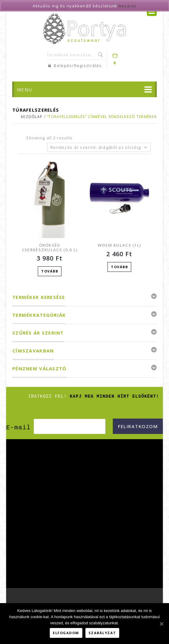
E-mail (18, 427)
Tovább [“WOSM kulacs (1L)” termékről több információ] (119, 267)
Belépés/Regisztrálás (75, 66)
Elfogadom (66, 633)
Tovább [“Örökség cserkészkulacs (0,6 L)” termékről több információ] (50, 271)
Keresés (101, 55)
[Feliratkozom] (138, 425)
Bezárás (128, 6)
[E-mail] (70, 425)
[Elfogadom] (161, 624)
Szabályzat (102, 633)
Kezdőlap (32, 117)
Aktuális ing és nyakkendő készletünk (75, 6)
